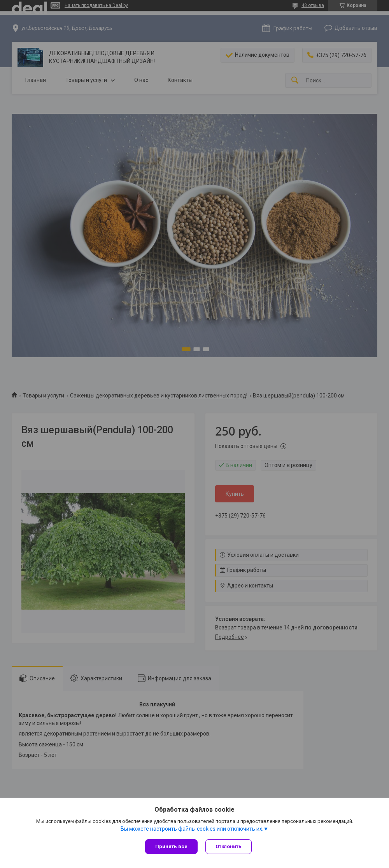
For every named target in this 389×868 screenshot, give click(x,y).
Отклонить (229, 846)
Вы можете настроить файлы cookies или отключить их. (192, 829)
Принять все (171, 846)
